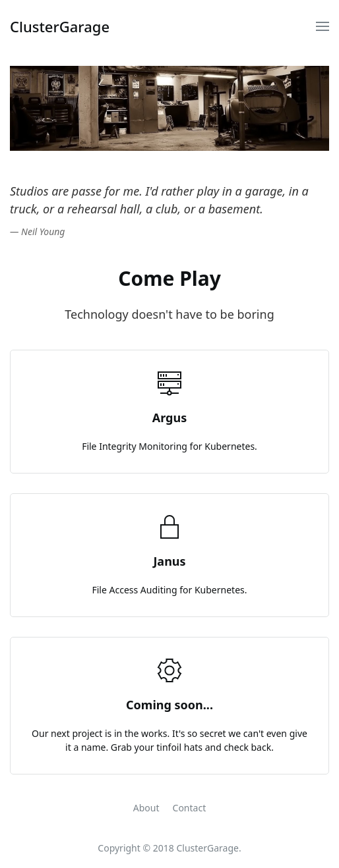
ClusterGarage (60, 26)
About (146, 808)
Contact (190, 808)
